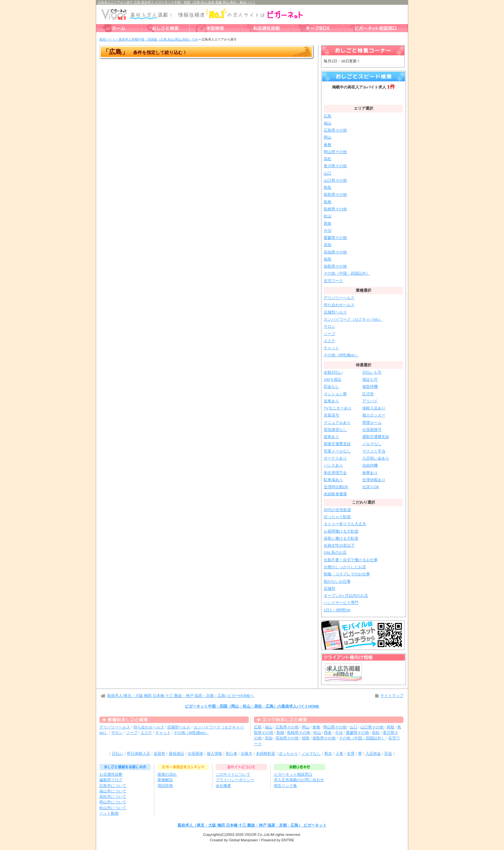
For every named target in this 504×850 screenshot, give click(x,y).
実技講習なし (335, 430)
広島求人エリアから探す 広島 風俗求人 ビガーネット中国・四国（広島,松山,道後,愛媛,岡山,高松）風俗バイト (177, 2)
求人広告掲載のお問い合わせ (299, 780)
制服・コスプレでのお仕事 (347, 574)
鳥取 (328, 187)
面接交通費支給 (337, 444)
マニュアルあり (337, 423)
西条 (328, 224)
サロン (329, 326)
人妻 (339, 754)
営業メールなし (337, 451)
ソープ (329, 334)
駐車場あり (333, 480)
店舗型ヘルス (335, 312)
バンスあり (333, 465)
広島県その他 (335, 130)
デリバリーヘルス (339, 298)
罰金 (388, 754)
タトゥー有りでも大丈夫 (345, 524)
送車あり (331, 401)
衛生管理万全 (335, 473)
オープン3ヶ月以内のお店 (346, 596)
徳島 (328, 259)
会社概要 (223, 786)
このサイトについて (233, 774)
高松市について (113, 797)
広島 (328, 116)
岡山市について (113, 802)
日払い (118, 754)
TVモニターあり (338, 408)
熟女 (328, 754)
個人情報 (214, 754)
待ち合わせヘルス (339, 305)
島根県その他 (335, 209)
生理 (351, 754)
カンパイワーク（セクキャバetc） (353, 319)
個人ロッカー (374, 415)
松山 (328, 216)
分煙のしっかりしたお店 (345, 567)
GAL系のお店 (335, 553)
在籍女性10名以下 (339, 545)
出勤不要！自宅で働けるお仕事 (351, 560)
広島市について (113, 786)
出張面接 (195, 754)
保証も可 (370, 379)
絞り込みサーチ (364, 97)
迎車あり (331, 437)
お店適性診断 (111, 774)
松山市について (113, 808)
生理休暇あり (374, 480)
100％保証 (333, 379)
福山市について (113, 791)
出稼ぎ (247, 754)
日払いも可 (372, 372)
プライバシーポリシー (235, 780)
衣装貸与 (331, 415)
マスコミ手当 (374, 451)
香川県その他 (335, 166)
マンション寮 (335, 394)
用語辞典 (165, 786)
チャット (331, 348)
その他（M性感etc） (341, 355)
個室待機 (370, 387)
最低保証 (176, 754)
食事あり (370, 473)
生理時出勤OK (336, 487)
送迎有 (159, 754)
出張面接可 (372, 430)
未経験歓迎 (265, 754)
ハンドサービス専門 (341, 603)
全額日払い (333, 372)
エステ (329, 341)
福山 (328, 123)
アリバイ (370, 401)
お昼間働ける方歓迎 (341, 531)
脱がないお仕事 (337, 581)
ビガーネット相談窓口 (293, 774)
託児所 (368, 394)
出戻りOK (371, 487)
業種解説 (165, 780)
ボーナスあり (335, 458)
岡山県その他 (335, 152)
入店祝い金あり (376, 458)
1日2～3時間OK (337, 610)
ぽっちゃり (288, 754)
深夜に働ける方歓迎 (341, 538)
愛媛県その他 (335, 238)
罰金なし (331, 387)
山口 (328, 173)
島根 (328, 202)
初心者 (231, 754)
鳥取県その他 (335, 195)
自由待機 (370, 465)
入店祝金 (373, 754)
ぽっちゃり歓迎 (337, 517)
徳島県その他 (335, 266)
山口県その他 (335, 180)
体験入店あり (374, 408)
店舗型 (329, 589)
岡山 (328, 137)
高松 (328, 159)
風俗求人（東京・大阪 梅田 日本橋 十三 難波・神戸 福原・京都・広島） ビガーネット (252, 825)
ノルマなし (372, 444)
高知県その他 (335, 252)
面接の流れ (167, 774)
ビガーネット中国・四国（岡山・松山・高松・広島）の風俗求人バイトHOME (252, 706)
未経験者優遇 (335, 494)
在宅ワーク (333, 281)
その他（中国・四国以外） (347, 273)
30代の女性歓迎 (337, 510)
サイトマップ (392, 696)
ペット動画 (109, 813)
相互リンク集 (285, 786)
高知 (328, 245)
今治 (328, 231)
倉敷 (328, 145)
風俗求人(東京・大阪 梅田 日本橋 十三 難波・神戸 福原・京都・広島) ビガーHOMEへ (180, 696)
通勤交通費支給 (376, 437)
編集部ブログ (111, 780)
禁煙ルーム (372, 423)
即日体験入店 (139, 754)
